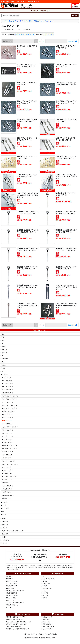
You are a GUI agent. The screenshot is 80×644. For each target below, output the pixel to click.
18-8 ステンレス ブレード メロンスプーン (66, 121)
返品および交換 (48, 625)
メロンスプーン (49, 21)
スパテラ (45, 593)
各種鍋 (45, 586)
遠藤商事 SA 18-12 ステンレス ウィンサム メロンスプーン (28, 249)
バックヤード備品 (13, 596)
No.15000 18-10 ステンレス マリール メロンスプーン (27, 65)
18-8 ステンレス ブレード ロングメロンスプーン (27, 139)
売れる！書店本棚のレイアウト (17, 618)
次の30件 (73, 41)
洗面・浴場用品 (12, 593)
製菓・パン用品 (12, 584)
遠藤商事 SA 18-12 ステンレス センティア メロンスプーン (67, 213)
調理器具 (10, 579)
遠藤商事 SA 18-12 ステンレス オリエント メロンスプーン (28, 213)
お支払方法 (46, 623)
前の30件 (7, 41)
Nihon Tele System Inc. (40, 638)
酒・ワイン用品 (12, 601)
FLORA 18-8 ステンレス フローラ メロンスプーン (27, 176)
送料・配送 (46, 620)
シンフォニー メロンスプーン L (27, 47)
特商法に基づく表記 (51, 635)
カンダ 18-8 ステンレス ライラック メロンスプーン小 (66, 102)
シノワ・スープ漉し (49, 579)
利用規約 (27, 635)
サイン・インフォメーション (16, 603)
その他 (9, 608)
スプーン (40, 21)
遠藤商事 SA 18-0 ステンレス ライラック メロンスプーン (27, 286)
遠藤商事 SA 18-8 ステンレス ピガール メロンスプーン (27, 268)
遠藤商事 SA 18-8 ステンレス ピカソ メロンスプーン (66, 268)
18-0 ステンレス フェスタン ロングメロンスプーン (66, 139)
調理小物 (45, 596)
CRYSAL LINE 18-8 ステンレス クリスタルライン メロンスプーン (67, 177)
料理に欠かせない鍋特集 (15, 620)
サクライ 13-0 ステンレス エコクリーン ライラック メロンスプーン (66, 287)
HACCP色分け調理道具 (14, 627)
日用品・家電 (11, 598)
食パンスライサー (48, 589)
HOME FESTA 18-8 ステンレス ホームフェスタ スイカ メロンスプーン (28, 195)
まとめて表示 (50, 34)
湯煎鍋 (45, 598)
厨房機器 (10, 576)
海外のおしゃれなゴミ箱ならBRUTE (18, 630)
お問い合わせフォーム (40, 559)
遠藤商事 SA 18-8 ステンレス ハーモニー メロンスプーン (66, 249)
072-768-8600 (17, 559)
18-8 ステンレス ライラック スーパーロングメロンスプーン (66, 85)
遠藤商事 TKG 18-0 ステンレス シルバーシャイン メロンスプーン (28, 306)
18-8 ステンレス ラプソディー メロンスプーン (66, 47)
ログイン (4, 1)
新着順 (12, 34)
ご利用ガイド (58, 615)
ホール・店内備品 (13, 581)
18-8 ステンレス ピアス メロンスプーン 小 (27, 157)
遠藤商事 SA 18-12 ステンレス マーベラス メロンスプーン (28, 231)
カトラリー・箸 (31, 21)
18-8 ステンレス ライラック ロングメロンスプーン (27, 102)
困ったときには (48, 630)
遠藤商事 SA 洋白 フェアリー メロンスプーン (66, 194)
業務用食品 (11, 589)
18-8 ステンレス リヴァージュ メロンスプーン (66, 65)
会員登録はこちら (33, 1)
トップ (4, 21)
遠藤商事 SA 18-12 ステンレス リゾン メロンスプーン (67, 231)
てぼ (44, 591)
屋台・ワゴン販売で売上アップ (17, 625)
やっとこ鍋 (46, 584)
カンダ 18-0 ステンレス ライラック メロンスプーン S (27, 121)
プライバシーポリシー (37, 635)
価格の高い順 (30, 34)
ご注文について (48, 618)
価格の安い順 (20, 34)
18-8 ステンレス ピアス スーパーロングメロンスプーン (66, 157)
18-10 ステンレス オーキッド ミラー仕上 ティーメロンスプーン (66, 306)
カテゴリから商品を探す (40, 10)
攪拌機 (45, 581)
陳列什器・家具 (12, 586)
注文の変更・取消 (48, 627)
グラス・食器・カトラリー (16, 21)
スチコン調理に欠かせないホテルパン (19, 623)
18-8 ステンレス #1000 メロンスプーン (27, 84)
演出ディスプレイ (13, 606)
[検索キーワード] (36, 16)
